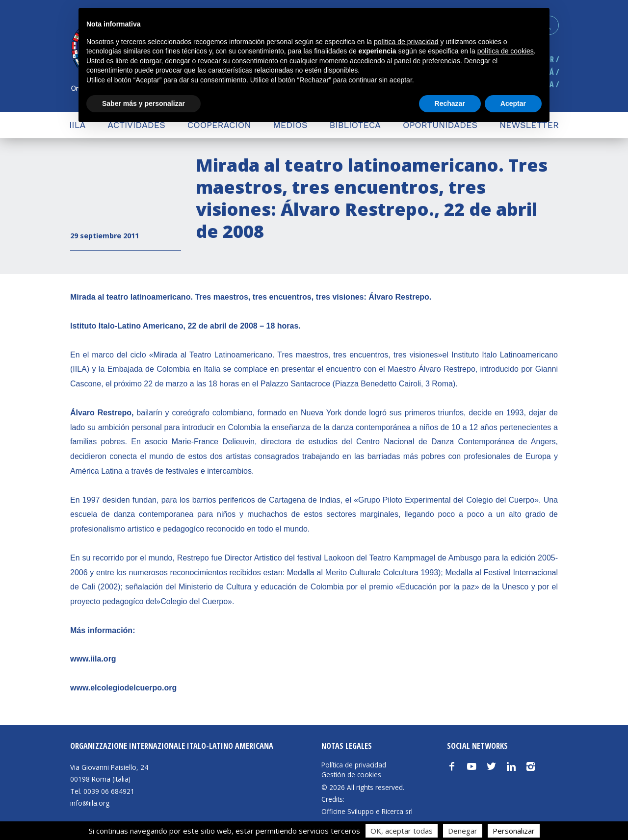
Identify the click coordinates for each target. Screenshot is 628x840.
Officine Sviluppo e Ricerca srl (367, 811)
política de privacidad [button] (406, 42)
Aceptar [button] (513, 103)
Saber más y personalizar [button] (144, 103)
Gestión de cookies (351, 775)
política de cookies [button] (506, 51)
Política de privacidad (354, 765)
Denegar (463, 831)
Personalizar (514, 831)
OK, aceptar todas (402, 831)
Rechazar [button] (450, 103)
